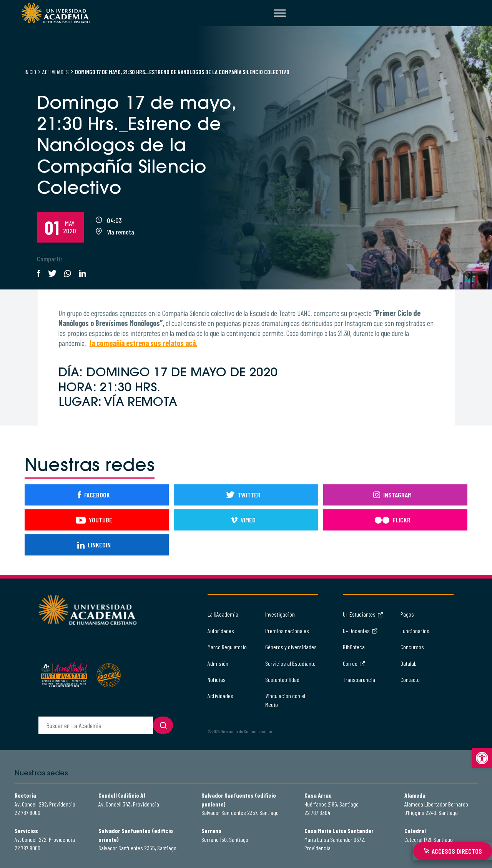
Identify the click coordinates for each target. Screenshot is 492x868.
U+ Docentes (360, 631)
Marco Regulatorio (227, 647)
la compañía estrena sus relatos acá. (143, 343)
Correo (354, 663)
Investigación (280, 614)
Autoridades (221, 631)
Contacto (410, 679)
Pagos (407, 614)
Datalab (409, 663)
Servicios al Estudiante (290, 663)
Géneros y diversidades (291, 647)
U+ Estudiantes (363, 614)
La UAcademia (223, 614)
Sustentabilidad (282, 679)
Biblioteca (354, 647)
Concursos (412, 647)
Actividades (56, 72)
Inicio (30, 72)
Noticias (217, 679)
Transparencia (359, 679)
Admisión (218, 663)
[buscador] (96, 725)
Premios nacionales (287, 631)
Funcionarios (415, 631)
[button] (482, 758)
